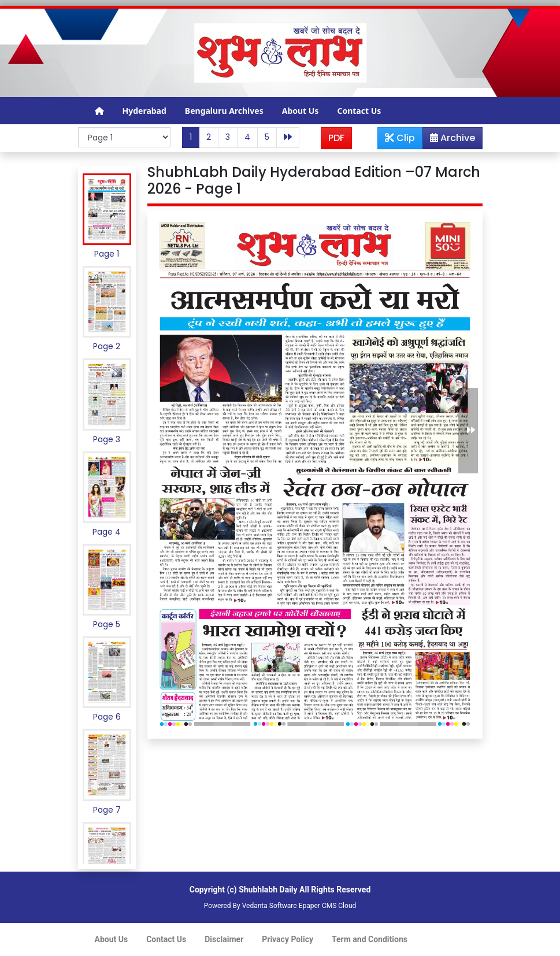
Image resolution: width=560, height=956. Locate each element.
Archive (449, 140)
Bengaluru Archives (224, 111)
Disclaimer (224, 939)
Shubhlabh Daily (268, 890)
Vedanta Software (270, 906)
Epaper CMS (318, 906)
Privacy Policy (288, 939)
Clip (400, 138)
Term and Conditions (370, 939)
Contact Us (359, 111)
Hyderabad (144, 111)
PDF (336, 138)
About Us (301, 111)
